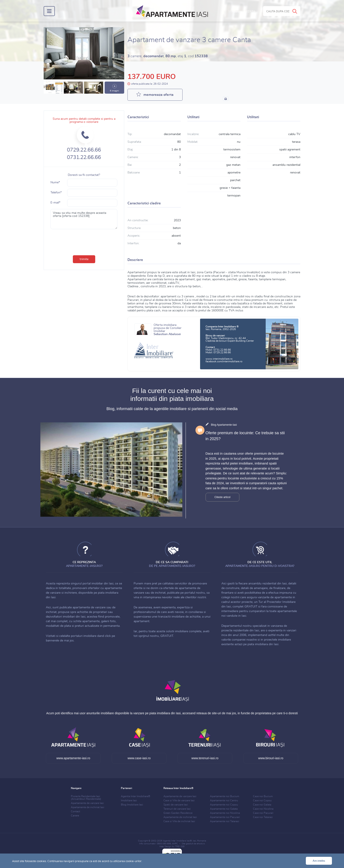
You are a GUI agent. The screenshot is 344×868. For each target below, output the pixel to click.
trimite (84, 259)
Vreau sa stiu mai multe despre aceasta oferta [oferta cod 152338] (84, 219)
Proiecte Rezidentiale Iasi (86, 798)
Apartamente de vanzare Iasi (87, 803)
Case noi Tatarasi (263, 817)
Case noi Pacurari (263, 813)
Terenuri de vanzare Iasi (177, 809)
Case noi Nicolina (263, 809)
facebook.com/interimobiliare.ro (224, 361)
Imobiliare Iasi (129, 800)
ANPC (175, 844)
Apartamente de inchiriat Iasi (88, 807)
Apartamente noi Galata (224, 809)
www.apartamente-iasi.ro (73, 758)
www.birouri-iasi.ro (271, 758)
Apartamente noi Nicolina (225, 813)
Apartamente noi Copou (224, 805)
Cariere (75, 816)
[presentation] (84, 241)
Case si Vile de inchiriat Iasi (179, 821)
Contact (75, 811)
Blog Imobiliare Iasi (132, 805)
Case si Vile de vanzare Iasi (179, 800)
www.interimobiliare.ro (219, 359)
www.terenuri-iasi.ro (205, 758)
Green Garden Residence (178, 813)
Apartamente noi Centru (224, 800)
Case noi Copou (262, 800)
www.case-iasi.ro (139, 758)
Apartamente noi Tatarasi (225, 821)
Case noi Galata (262, 805)
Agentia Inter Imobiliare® (136, 796)
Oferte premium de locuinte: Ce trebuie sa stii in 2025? (245, 436)
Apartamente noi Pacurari (225, 817)
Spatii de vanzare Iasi (176, 805)
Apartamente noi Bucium (225, 796)
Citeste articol (223, 497)
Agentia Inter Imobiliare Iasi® (177, 841)
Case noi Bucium (263, 796)
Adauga (244, 12)
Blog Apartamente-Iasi (224, 425)
